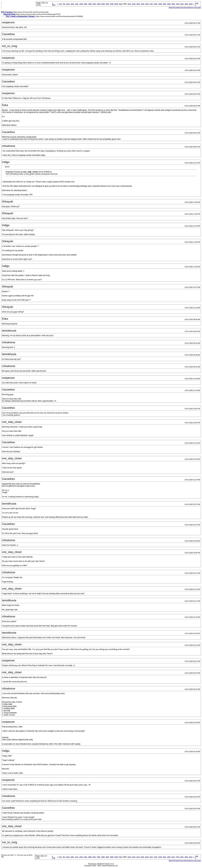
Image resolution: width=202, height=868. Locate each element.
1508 (112, 4)
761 (64, 4)
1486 (90, 4)
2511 (191, 4)
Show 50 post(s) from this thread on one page (185, 7)
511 (60, 4)
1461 (85, 4)
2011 (182, 4)
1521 (156, 4)
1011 (68, 4)
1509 (116, 4)
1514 (138, 4)
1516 (147, 4)
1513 (134, 4)
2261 (186, 4)
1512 (129, 4)
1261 (72, 4)
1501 (94, 4)
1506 (103, 4)
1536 (160, 4)
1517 (151, 4)
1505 (99, 4)
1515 (143, 4)
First (54, 4)
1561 (164, 4)
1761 (178, 4)
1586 (169, 4)
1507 (107, 4)
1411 (77, 4)
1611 (173, 4)
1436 (81, 4)
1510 (121, 4)
